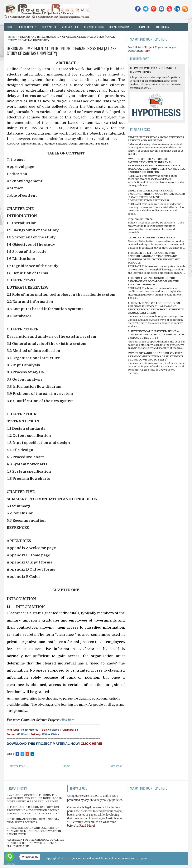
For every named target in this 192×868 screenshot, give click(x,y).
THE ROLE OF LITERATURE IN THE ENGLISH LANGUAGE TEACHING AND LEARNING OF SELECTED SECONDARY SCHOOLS (154, 258)
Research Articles (94, 27)
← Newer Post (16, 766)
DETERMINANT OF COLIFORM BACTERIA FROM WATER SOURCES (33, 821)
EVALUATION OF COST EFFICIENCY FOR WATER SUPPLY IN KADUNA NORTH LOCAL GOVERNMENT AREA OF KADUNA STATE (34, 798)
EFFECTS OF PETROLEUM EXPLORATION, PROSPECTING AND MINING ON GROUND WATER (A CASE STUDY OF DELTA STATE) (33, 810)
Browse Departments (121, 27)
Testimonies (162, 27)
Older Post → (117, 766)
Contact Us (144, 27)
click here (67, 720)
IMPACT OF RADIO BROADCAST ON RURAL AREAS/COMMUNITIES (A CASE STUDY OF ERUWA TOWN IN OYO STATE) (156, 356)
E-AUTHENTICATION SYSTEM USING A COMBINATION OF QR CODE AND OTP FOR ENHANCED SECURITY (156, 335)
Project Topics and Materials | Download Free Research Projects (108, 859)
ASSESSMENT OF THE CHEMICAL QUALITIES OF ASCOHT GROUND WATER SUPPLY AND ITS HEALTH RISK (35, 843)
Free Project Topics (140, 219)
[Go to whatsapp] (9, 857)
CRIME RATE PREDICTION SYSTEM (151, 238)
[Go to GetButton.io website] (9, 864)
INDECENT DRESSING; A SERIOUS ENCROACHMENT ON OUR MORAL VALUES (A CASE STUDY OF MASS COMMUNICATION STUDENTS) (156, 195)
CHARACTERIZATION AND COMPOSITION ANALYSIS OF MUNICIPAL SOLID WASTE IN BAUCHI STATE (34, 831)
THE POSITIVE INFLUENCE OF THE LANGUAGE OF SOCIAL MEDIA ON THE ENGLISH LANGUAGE (153, 281)
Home (9, 27)
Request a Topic (70, 27)
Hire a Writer (49, 27)
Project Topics (29, 26)
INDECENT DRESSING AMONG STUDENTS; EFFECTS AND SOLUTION (156, 139)
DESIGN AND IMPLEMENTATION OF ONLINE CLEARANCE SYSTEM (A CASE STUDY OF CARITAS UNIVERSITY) (62, 51)
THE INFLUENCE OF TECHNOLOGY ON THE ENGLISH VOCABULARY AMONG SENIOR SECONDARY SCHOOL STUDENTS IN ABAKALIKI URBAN (156, 308)
